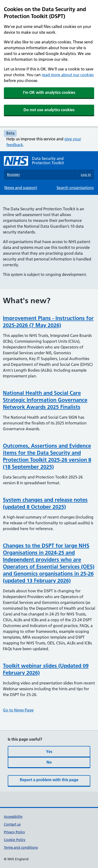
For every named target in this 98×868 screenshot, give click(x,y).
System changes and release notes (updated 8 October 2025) (45, 503)
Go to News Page (18, 710)
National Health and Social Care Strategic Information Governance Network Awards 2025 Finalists (45, 400)
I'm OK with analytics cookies (49, 92)
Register (13, 175)
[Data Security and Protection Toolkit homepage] (49, 161)
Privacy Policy (14, 832)
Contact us (12, 824)
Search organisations (75, 188)
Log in (86, 175)
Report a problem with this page (49, 780)
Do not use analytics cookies (49, 110)
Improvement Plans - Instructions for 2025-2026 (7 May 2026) (48, 322)
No (49, 762)
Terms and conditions (21, 847)
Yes (49, 752)
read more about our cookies (68, 75)
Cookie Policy (15, 840)
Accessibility (13, 817)
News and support (21, 188)
